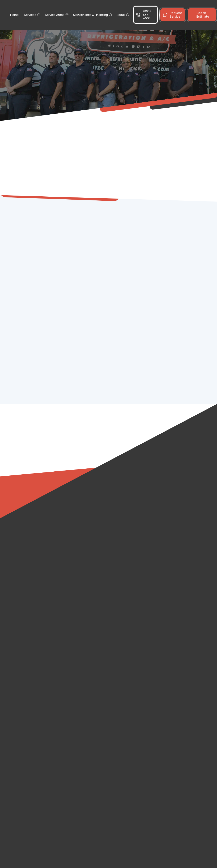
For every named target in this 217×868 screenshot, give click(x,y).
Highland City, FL (23, 597)
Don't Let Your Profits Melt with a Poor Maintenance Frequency (182, 282)
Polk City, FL (73, 663)
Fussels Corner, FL (25, 517)
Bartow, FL (19, 650)
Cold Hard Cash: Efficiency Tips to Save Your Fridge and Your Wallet (182, 269)
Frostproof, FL (75, 583)
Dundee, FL (73, 637)
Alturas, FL (19, 543)
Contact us (111, 400)
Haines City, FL (22, 690)
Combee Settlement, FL (82, 517)
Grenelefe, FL (22, 583)
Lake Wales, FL (22, 703)
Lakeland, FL (73, 623)
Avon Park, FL (74, 543)
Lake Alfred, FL (22, 677)
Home (14, 15)
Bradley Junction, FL (79, 503)
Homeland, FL (21, 623)
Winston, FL (20, 570)
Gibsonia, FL (20, 530)
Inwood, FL (72, 490)
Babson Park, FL (76, 557)
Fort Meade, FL (75, 610)
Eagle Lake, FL (75, 690)
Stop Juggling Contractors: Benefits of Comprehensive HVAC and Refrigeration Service (182, 242)
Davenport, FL (22, 637)
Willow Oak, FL (22, 557)
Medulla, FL (72, 530)
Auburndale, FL (75, 650)
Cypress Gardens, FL (80, 570)
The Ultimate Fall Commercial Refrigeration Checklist (182, 294)
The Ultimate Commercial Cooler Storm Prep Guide (182, 257)
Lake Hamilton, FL (77, 677)
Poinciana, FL (74, 597)
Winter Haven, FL (24, 663)
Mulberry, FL (20, 610)
